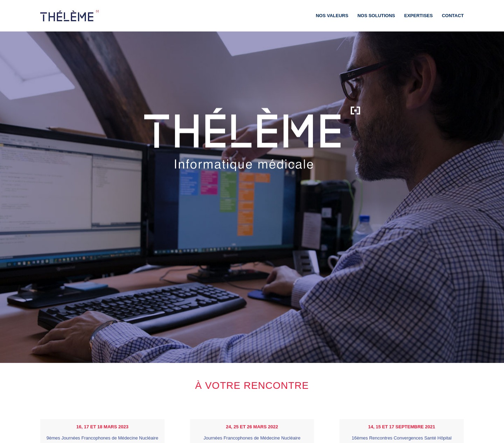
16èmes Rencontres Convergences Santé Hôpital (402, 438)
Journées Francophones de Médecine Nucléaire (252, 438)
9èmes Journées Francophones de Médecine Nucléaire (102, 438)
